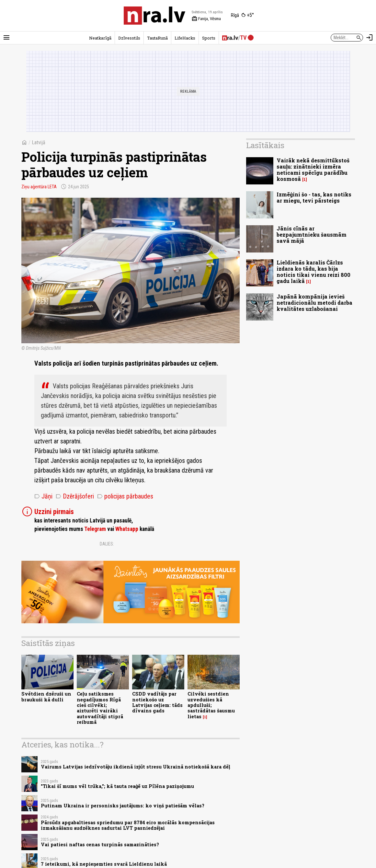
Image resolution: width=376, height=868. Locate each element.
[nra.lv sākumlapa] (154, 16)
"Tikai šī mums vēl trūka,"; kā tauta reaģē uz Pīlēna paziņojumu (117, 786)
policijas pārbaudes (125, 496)
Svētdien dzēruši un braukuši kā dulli (46, 697)
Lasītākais (265, 145)
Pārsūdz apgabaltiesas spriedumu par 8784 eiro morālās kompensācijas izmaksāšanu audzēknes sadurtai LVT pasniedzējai (128, 825)
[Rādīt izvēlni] (6, 38)
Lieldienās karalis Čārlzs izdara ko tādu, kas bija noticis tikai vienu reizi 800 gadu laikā (313, 272)
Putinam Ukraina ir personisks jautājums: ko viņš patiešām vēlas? (123, 806)
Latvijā (39, 142)
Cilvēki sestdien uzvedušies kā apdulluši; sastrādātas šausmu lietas (211, 705)
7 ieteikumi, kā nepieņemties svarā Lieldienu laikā (104, 864)
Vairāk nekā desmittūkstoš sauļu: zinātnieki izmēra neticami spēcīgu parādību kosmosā (313, 170)
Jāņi (43, 496)
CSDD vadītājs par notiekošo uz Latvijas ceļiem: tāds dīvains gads (157, 702)
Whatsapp (127, 529)
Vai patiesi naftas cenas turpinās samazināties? (100, 845)
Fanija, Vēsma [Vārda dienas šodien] (206, 19)
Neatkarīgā (100, 38)
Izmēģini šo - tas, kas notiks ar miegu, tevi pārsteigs (314, 197)
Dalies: (107, 544)
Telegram (95, 529)
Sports (209, 38)
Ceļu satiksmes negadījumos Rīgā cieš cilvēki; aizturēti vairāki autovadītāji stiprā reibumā (100, 708)
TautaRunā (157, 38)
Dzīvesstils (129, 38)
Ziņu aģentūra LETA (39, 187)
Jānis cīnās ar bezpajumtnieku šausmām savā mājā (312, 235)
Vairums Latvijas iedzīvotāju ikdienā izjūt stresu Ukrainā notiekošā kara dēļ (136, 767)
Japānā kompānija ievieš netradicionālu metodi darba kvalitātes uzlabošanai (314, 303)
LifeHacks (185, 38)
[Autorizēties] (370, 38)
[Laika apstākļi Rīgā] (242, 16)
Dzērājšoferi (75, 496)
